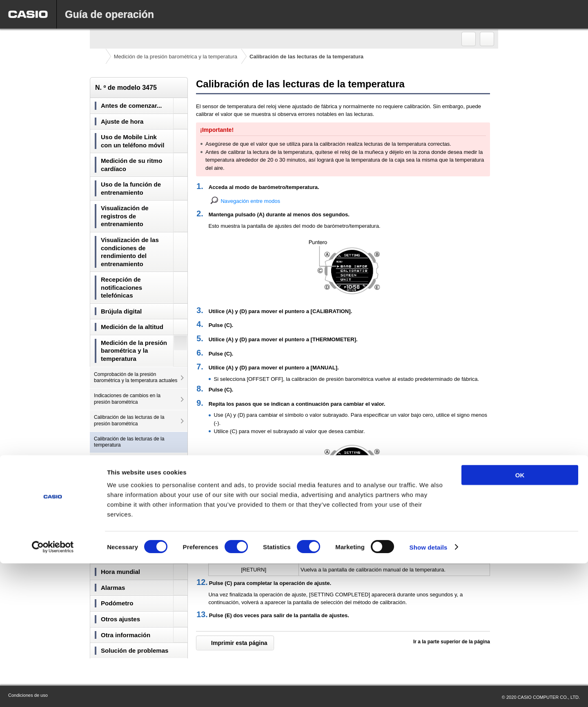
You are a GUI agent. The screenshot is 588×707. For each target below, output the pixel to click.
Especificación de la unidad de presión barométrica (127, 478)
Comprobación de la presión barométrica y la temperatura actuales (136, 378)
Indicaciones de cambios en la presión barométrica (127, 399)
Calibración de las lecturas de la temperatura (129, 442)
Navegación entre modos (250, 201)
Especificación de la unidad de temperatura (127, 500)
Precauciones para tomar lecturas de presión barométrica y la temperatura (135, 522)
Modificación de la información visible (135, 460)
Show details (429, 691)
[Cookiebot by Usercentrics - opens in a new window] (53, 691)
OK (520, 619)
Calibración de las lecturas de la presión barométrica (129, 420)
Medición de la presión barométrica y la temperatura (176, 57)
